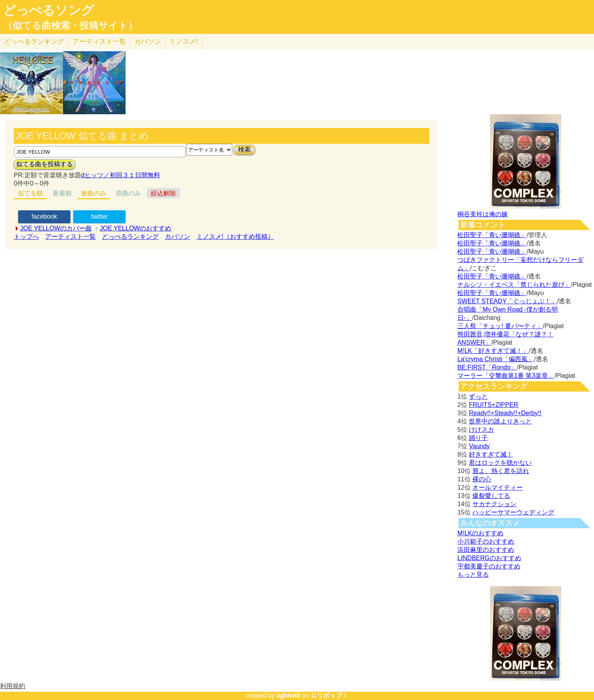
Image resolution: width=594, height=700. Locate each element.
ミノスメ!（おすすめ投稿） (235, 237)
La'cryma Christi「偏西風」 (496, 359)
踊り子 (478, 438)
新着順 (62, 193)
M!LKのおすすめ (480, 533)
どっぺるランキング (130, 237)
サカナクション (494, 504)
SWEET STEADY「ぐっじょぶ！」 (507, 301)
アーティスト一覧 (70, 237)
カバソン (148, 42)
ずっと (478, 396)
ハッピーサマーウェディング (513, 512)
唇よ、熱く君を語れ (501, 471)
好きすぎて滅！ (491, 454)
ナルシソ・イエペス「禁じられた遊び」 (514, 285)
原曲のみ (128, 193)
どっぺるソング (49, 10)
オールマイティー (498, 487)
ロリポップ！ (329, 695)
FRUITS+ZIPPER (493, 405)
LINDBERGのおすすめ (489, 558)
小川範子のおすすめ (486, 541)
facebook (44, 216)
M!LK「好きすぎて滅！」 (493, 351)
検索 (244, 149)
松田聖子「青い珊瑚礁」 (492, 235)
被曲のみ (94, 193)
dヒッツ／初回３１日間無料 (121, 175)
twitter (99, 216)
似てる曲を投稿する (44, 164)
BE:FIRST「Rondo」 (487, 367)
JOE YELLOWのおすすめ (136, 228)
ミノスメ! (184, 42)
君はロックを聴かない (500, 463)
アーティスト (99, 42)
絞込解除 (163, 193)
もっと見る (473, 575)
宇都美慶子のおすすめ (489, 566)
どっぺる (34, 42)
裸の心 (482, 479)
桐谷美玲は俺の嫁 (483, 214)
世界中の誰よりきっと (500, 421)
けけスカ (481, 430)
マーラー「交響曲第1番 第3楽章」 (506, 376)
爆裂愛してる (491, 496)
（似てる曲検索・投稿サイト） (70, 26)
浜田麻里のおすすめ (486, 550)
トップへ (26, 237)
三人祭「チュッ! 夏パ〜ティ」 (500, 326)
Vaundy (479, 446)
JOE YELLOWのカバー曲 (56, 228)
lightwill (288, 695)
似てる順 (30, 193)
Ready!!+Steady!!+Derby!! (505, 413)
